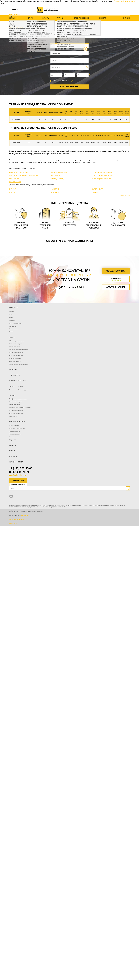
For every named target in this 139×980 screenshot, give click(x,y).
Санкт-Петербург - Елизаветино (102, 176)
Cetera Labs (25, 515)
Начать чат (116, 279)
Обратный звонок (116, 287)
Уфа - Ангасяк (14, 179)
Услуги (30, 18)
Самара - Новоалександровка (102, 173)
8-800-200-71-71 (19, 472)
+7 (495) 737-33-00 (21, 468)
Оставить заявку (116, 271)
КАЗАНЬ (12, 192)
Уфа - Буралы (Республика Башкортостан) (23, 176)
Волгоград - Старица (57, 179)
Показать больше (15, 182)
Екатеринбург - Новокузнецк (19, 173)
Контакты (126, 18)
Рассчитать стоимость (70, 87)
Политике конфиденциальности (124, 1)
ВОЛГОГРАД (55, 189)
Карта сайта (13, 524)
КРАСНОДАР (55, 192)
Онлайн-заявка (18, 480)
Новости (102, 18)
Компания (13, 18)
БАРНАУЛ (13, 189)
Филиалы (46, 18)
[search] (128, 488)
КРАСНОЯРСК (96, 192)
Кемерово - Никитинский (59, 173)
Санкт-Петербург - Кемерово (101, 179)
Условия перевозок (81, 18)
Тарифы (60, 18)
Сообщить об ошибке (16, 520)
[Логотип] (48, 10)
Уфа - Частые (55, 176)
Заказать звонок (18, 484)
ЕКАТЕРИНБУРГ (97, 189)
